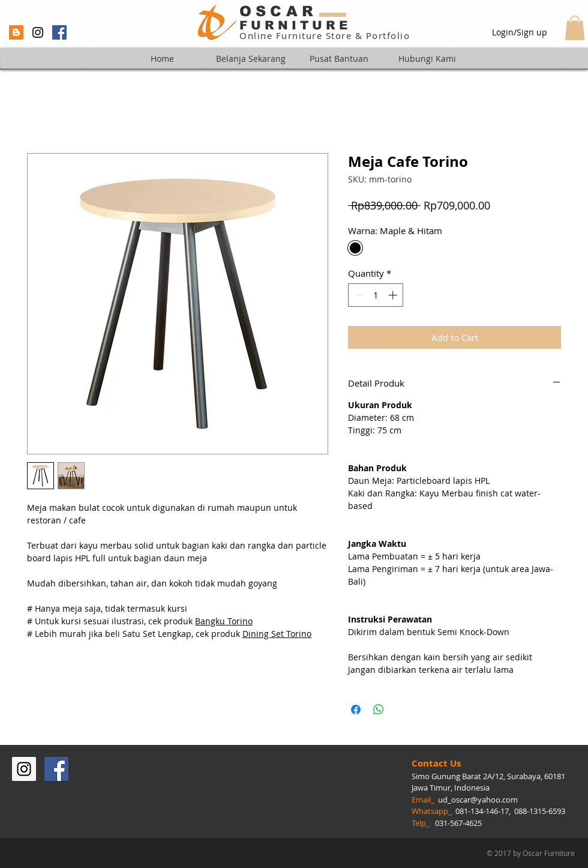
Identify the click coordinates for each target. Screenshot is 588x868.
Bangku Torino (224, 621)
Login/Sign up (520, 32)
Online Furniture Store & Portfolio (325, 35)
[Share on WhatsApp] (379, 710)
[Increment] (394, 295)
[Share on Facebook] (356, 710)
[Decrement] (358, 295)
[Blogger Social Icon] (16, 32)
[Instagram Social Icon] (24, 769)
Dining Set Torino (277, 634)
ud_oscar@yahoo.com (478, 800)
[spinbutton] (376, 295)
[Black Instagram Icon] (38, 32)
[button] (575, 28)
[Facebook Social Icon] (59, 32)
